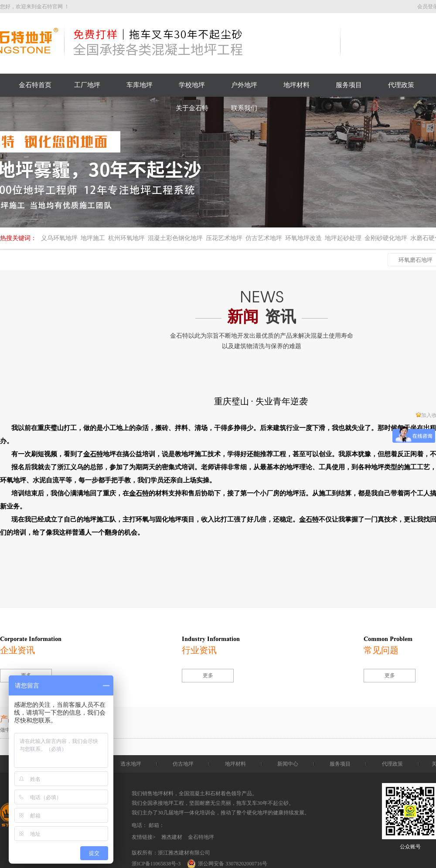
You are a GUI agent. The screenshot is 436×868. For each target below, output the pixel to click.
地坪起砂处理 (343, 238)
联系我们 (244, 108)
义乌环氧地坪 (59, 238)
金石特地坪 (201, 837)
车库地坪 (140, 85)
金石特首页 (35, 85)
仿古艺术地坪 (264, 238)
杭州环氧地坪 (126, 238)
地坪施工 (93, 238)
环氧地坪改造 (303, 238)
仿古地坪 (183, 764)
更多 (208, 675)
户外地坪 (244, 85)
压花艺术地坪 (224, 238)
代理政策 (401, 85)
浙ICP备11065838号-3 (156, 864)
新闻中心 (288, 764)
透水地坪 (131, 764)
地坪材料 (296, 85)
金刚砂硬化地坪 (386, 238)
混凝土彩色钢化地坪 (175, 238)
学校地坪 (192, 85)
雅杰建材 (172, 837)
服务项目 (349, 85)
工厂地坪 (87, 85)
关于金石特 (192, 108)
